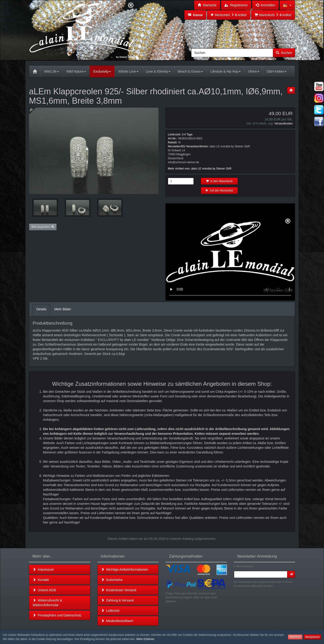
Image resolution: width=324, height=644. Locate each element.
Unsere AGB (44, 590)
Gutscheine (112, 580)
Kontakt (41, 580)
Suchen (284, 53)
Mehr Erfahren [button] (145, 639)
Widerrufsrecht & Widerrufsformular (47, 603)
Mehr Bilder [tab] (63, 309)
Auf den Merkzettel (219, 191)
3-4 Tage (187, 134)
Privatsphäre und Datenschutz (57, 615)
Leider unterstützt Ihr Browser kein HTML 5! (230, 252)
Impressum (43, 570)
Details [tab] (41, 309)
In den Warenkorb (219, 181)
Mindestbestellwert (117, 621)
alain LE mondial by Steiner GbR (211, 169)
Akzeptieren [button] (312, 637)
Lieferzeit (110, 611)
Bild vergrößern (43, 227)
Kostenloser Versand (119, 590)
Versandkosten (283, 124)
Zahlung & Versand (118, 600)
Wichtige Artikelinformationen (125, 570)
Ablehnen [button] (295, 637)
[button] (287, 5)
